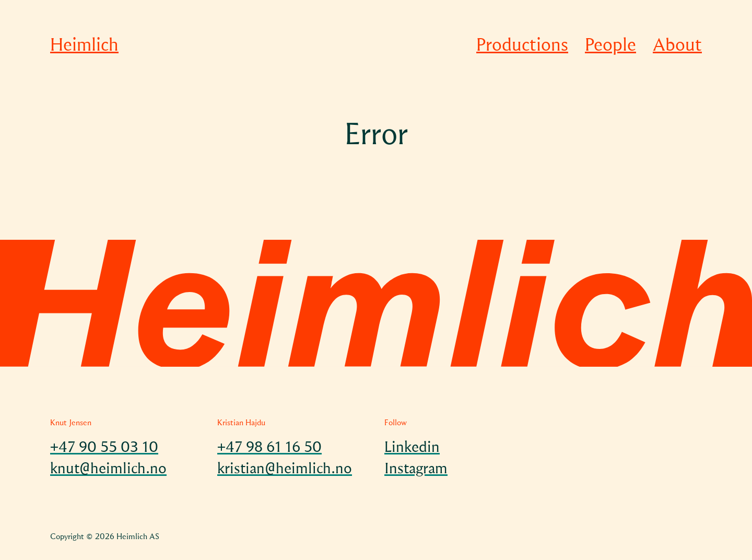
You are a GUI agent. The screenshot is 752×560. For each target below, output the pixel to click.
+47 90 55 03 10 (104, 448)
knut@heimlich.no (108, 470)
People (610, 46)
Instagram (416, 470)
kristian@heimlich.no (285, 470)
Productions (522, 46)
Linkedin (412, 448)
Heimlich (84, 46)
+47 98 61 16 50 (269, 448)
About (677, 46)
